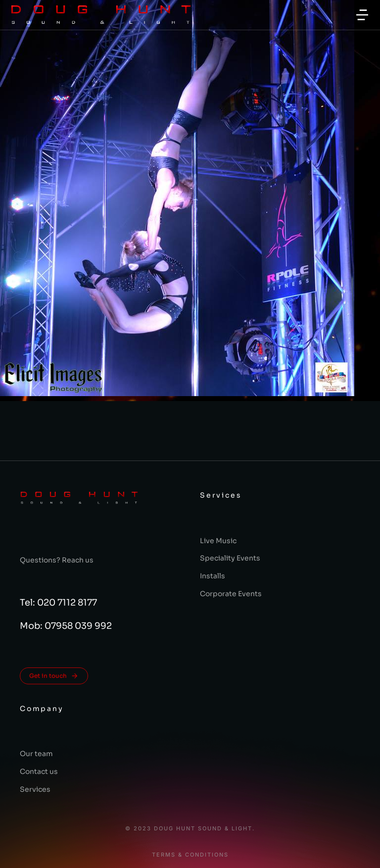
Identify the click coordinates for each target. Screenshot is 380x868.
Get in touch (54, 676)
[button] (362, 15)
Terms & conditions (190, 855)
